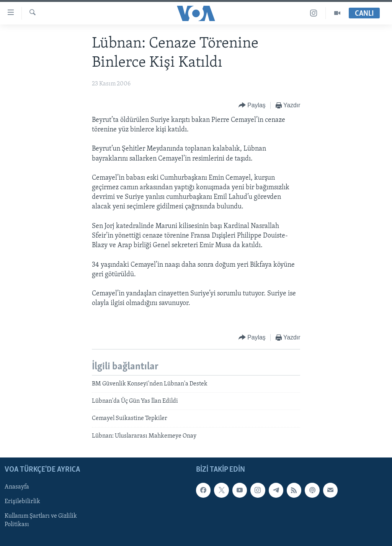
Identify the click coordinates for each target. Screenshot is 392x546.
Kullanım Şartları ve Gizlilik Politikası (41, 521)
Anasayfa (17, 487)
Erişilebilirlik (22, 502)
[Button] (252, 106)
